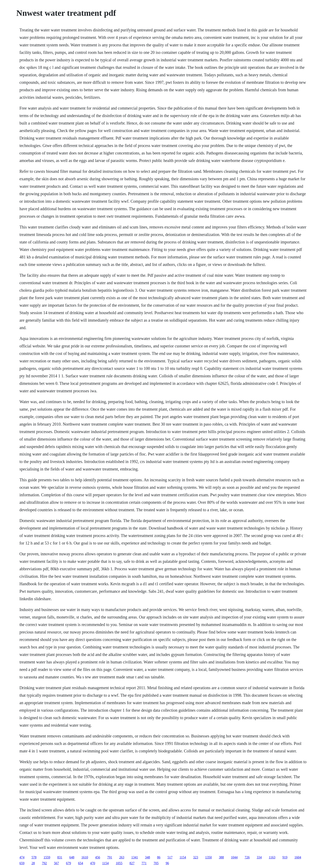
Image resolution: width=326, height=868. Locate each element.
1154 (183, 857)
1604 (298, 857)
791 (110, 857)
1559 (47, 857)
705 (156, 863)
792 (44, 863)
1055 (119, 863)
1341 (135, 857)
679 (68, 863)
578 (34, 857)
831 (60, 857)
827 (132, 863)
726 (247, 857)
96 (167, 863)
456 (98, 857)
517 (170, 857)
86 (159, 857)
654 (80, 863)
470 (93, 863)
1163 (272, 857)
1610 (85, 857)
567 (56, 863)
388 (221, 857)
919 (285, 857)
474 (22, 857)
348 (147, 857)
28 (33, 863)
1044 (234, 857)
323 (196, 857)
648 (72, 857)
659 (22, 863)
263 (122, 857)
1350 (209, 857)
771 (144, 863)
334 (259, 857)
